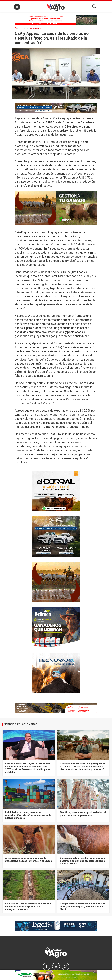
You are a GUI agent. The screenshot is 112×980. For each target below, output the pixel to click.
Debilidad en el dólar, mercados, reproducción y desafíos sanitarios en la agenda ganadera (28, 815)
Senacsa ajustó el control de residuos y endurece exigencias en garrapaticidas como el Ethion (83, 861)
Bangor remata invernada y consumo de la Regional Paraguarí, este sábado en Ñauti (83, 907)
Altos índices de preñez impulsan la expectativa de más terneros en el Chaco (28, 859)
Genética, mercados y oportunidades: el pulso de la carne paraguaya (83, 814)
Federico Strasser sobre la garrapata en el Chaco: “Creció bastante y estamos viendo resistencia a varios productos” (83, 767)
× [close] (94, 972)
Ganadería (35, 28)
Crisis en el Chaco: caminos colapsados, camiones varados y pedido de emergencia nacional (28, 907)
